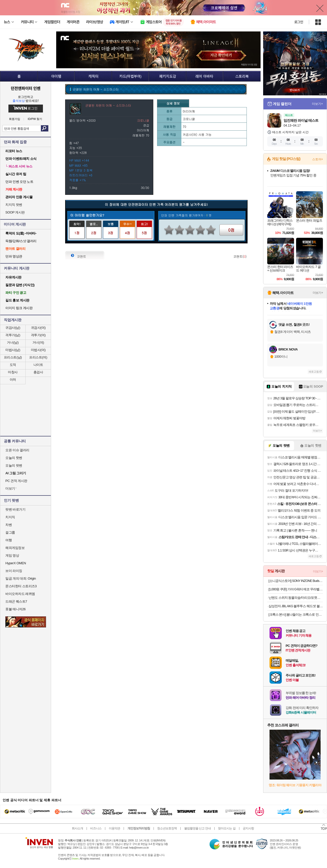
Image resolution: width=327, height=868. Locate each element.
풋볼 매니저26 (15, 609)
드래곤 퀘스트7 (16, 601)
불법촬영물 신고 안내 (197, 828)
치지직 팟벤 (14, 205)
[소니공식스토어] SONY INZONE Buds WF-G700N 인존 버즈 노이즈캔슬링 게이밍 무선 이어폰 (296, 581)
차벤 (9, 525)
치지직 (10, 517)
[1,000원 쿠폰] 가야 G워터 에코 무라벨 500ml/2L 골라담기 (296, 589)
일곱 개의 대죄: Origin (21, 578)
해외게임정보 (15, 548)
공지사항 (248, 828)
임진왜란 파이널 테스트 (301, 120)
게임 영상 (12, 555)
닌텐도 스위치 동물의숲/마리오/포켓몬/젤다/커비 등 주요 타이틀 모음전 (296, 598)
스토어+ (318, 159)
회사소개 (77, 828)
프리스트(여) (38, 357)
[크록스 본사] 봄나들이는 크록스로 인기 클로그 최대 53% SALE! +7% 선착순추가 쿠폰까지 (296, 615)
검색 (45, 128)
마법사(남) (13, 350)
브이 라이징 (14, 571)
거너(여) (38, 342)
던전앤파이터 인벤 (26, 88)
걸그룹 (10, 532)
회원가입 (15, 119)
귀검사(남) (13, 328)
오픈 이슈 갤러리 (17, 450)
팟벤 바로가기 (15, 509)
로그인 (299, 22)
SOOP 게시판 (15, 212)
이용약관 (114, 828)
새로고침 (314, 372)
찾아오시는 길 (227, 828)
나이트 (38, 365)
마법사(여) (38, 350)
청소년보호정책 (167, 828)
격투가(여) (38, 335)
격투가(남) (13, 335)
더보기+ (317, 104)
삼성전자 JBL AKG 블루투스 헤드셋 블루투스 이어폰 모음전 (296, 606)
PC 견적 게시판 (16, 481)
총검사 (38, 372)
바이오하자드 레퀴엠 (20, 594)
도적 (13, 365)
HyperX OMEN (16, 563)
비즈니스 (96, 828)
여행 (9, 540)
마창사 (13, 372)
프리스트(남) (13, 357)
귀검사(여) (38, 328)
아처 (13, 380)
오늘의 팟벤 (14, 465)
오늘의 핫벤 (14, 458)
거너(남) (13, 342)
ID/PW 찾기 (35, 119)
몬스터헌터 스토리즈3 (21, 586)
